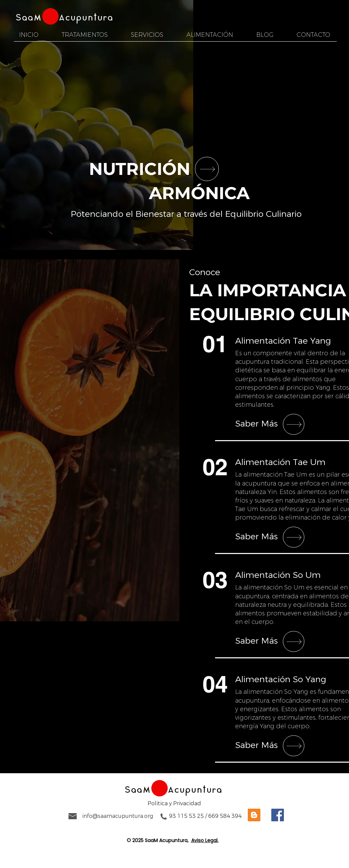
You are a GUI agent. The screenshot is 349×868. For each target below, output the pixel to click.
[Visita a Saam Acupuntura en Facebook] (278, 815)
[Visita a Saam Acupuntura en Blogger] (254, 815)
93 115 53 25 (186, 816)
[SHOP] (207, 169)
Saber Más (256, 424)
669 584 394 (225, 816)
